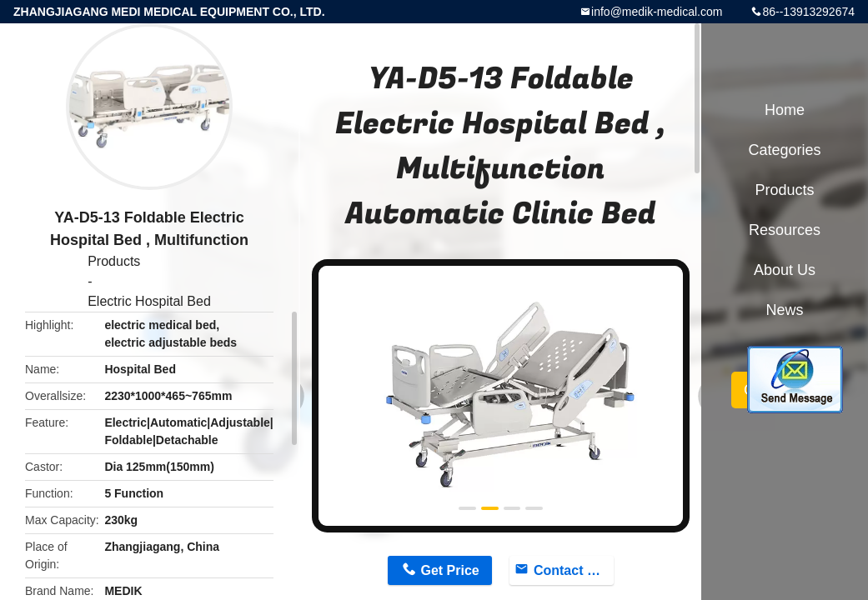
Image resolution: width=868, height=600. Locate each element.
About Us (785, 270)
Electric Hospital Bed (149, 301)
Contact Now (574, 570)
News (784, 310)
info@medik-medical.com (657, 12)
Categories (784, 150)
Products (114, 261)
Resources (785, 230)
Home (785, 110)
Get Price (450, 570)
